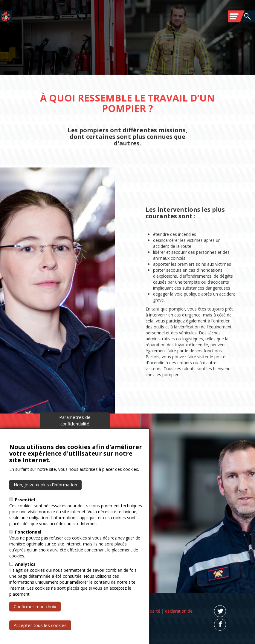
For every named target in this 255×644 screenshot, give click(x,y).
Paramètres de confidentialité (75, 427)
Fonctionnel (28, 538)
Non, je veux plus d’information (45, 491)
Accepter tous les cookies (40, 631)
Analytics (25, 570)
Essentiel (25, 506)
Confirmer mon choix (35, 613)
